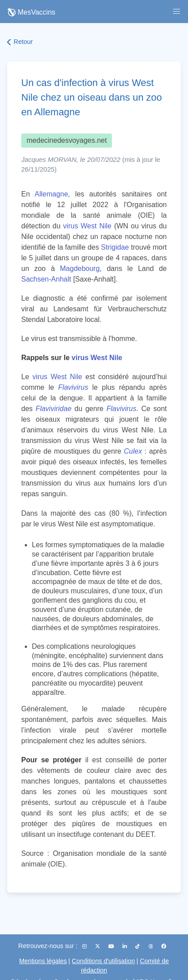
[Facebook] (164, 946)
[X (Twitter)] (98, 946)
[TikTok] (138, 946)
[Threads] (152, 946)
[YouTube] (112, 946)
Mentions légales (43, 961)
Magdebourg (80, 269)
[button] (176, 12)
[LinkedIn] (125, 946)
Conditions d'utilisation (103, 961)
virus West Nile (87, 226)
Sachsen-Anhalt (46, 279)
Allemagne (51, 194)
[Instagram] (85, 946)
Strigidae (115, 247)
